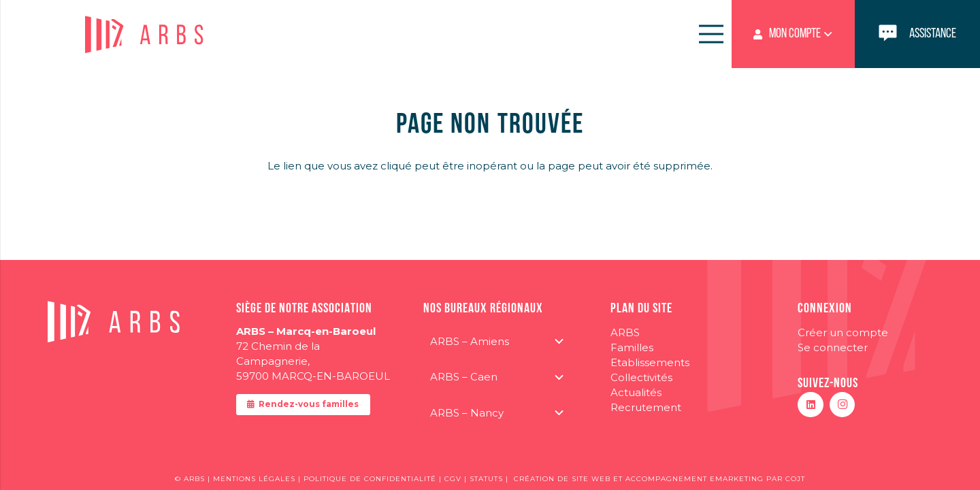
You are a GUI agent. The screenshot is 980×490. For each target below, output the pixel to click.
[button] (794, 34)
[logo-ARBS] (146, 34)
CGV (454, 479)
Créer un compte (843, 332)
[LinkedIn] (811, 405)
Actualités (636, 392)
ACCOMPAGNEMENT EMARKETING (695, 479)
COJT (795, 479)
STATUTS (486, 479)
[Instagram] (843, 405)
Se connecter (833, 347)
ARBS (625, 332)
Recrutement (646, 407)
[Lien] (917, 34)
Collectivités (641, 377)
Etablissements (650, 362)
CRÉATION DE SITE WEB (562, 479)
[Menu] (711, 34)
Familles (632, 347)
